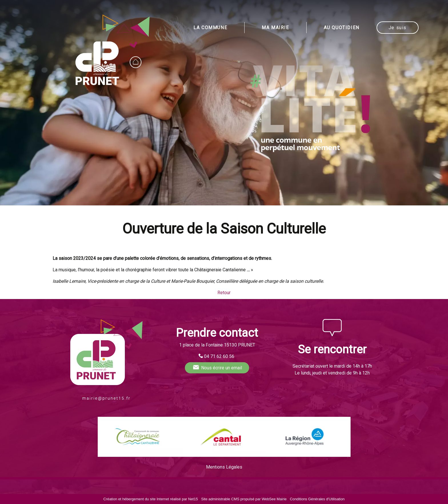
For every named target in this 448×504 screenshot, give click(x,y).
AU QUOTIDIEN (342, 28)
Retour (224, 293)
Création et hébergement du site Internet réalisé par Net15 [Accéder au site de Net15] (151, 499)
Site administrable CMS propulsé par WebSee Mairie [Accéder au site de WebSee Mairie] (244, 499)
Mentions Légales (224, 467)
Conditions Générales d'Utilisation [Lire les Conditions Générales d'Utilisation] (317, 499)
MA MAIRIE (275, 28)
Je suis (398, 28)
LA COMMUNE (210, 28)
